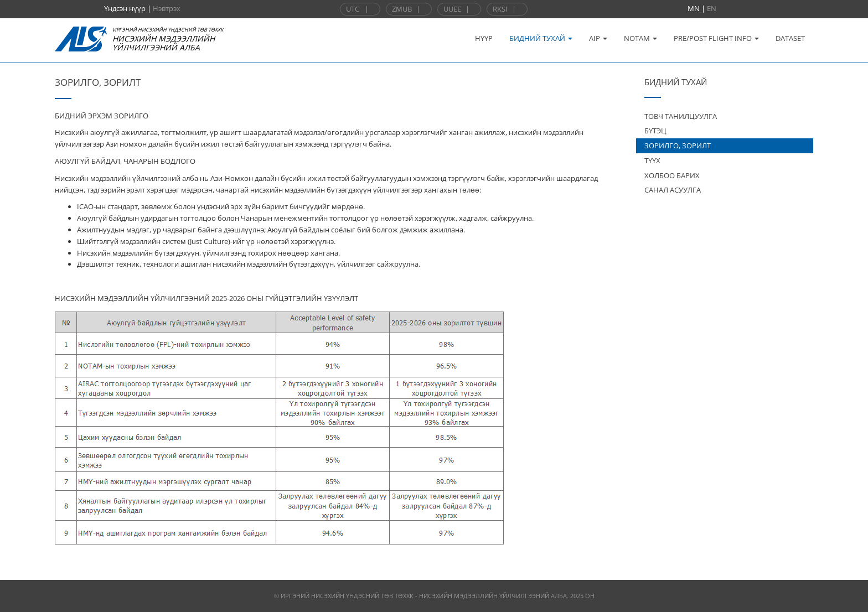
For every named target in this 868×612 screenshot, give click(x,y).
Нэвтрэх (167, 8)
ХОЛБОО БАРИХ (672, 175)
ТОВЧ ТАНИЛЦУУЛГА (681, 116)
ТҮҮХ (652, 160)
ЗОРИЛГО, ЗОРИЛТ (678, 146)
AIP (598, 38)
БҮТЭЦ (655, 131)
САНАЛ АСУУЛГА (673, 190)
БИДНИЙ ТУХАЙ (541, 38)
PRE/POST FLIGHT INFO (716, 38)
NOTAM (640, 38)
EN (712, 8)
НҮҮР (484, 38)
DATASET (790, 38)
